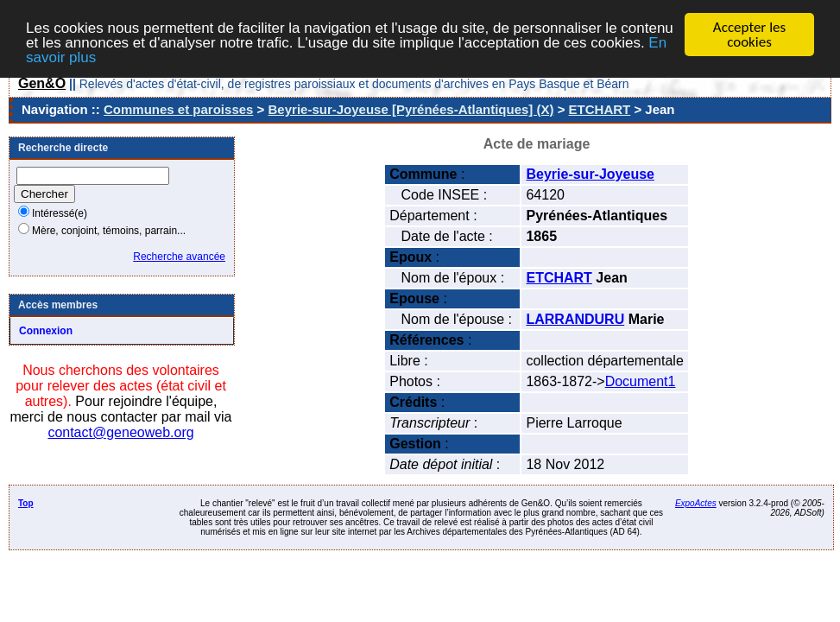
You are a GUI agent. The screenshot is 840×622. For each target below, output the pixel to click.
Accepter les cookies (749, 35)
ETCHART (600, 109)
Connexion (46, 331)
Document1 (641, 381)
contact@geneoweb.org (120, 432)
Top (26, 503)
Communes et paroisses (178, 109)
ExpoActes (696, 503)
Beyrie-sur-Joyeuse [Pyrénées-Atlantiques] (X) (411, 109)
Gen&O (42, 83)
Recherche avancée (179, 257)
